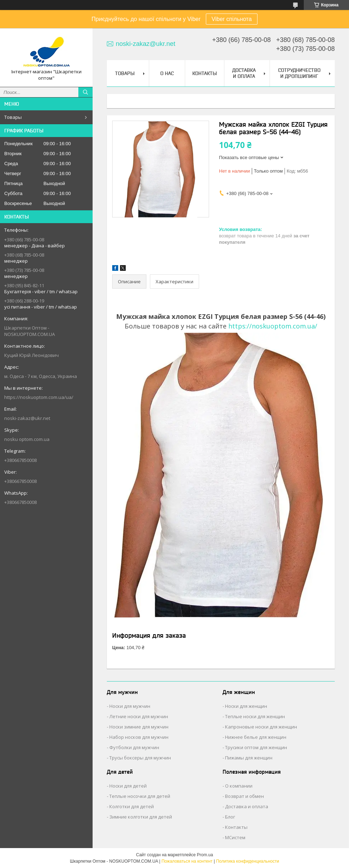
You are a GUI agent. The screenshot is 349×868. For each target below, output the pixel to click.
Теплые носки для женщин (255, 716)
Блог (230, 817)
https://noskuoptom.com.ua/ (273, 326)
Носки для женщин (246, 706)
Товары (13, 117)
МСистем (235, 837)
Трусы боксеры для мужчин (140, 758)
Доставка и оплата (247, 806)
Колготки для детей (132, 806)
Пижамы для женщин (249, 758)
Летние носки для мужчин (139, 716)
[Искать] (85, 92)
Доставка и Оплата (244, 73)
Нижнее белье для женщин (256, 737)
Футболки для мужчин (134, 747)
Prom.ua (205, 855)
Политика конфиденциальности (248, 861)
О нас (167, 73)
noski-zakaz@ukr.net (27, 418)
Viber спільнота (232, 19)
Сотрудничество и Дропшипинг (299, 73)
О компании (239, 786)
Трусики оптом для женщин (256, 747)
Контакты (205, 73)
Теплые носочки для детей (140, 796)
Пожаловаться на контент (187, 861)
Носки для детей (128, 786)
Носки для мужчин (130, 706)
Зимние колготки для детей (141, 817)
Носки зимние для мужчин (139, 727)
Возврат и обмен (244, 796)
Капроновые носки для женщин (261, 727)
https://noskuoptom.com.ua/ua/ (39, 397)
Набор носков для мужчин (139, 737)
